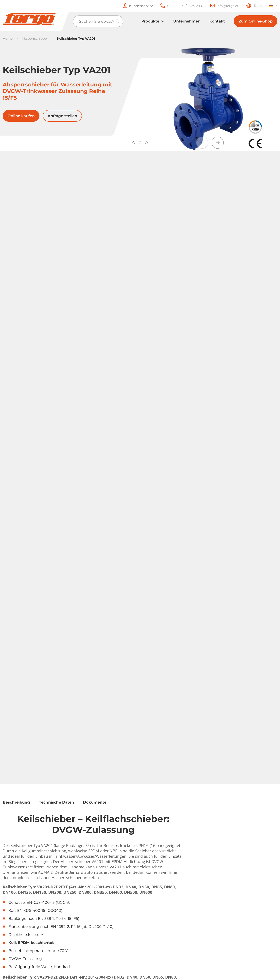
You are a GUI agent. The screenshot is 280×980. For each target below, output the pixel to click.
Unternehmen (187, 21)
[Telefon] (178, 6)
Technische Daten (57, 802)
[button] (218, 143)
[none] (265, 6)
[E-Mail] (221, 6)
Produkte (150, 21)
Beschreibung (16, 802)
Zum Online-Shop (256, 21)
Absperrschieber (35, 39)
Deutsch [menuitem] (261, 6)
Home (8, 39)
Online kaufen (21, 116)
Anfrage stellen (62, 116)
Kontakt (217, 21)
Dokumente (95, 802)
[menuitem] (265, 6)
